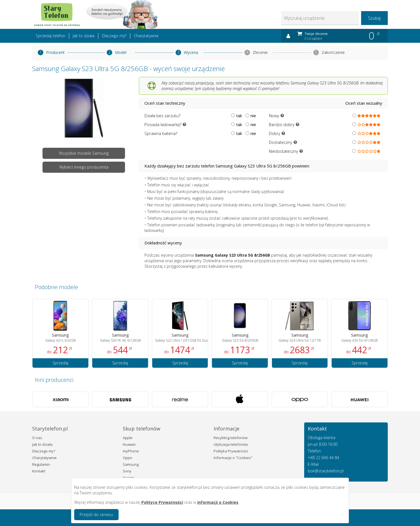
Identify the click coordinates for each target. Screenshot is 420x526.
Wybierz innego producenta (84, 167)
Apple (128, 438)
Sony (127, 471)
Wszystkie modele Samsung (84, 153)
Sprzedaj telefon (51, 36)
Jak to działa (84, 36)
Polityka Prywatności (231, 451)
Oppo (127, 458)
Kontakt (39, 471)
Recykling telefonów (231, 438)
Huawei (129, 444)
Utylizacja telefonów (231, 444)
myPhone (131, 451)
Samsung (131, 464)
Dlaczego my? (114, 36)
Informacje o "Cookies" (233, 458)
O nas (37, 438)
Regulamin (41, 464)
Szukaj (374, 18)
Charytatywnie (146, 36)
